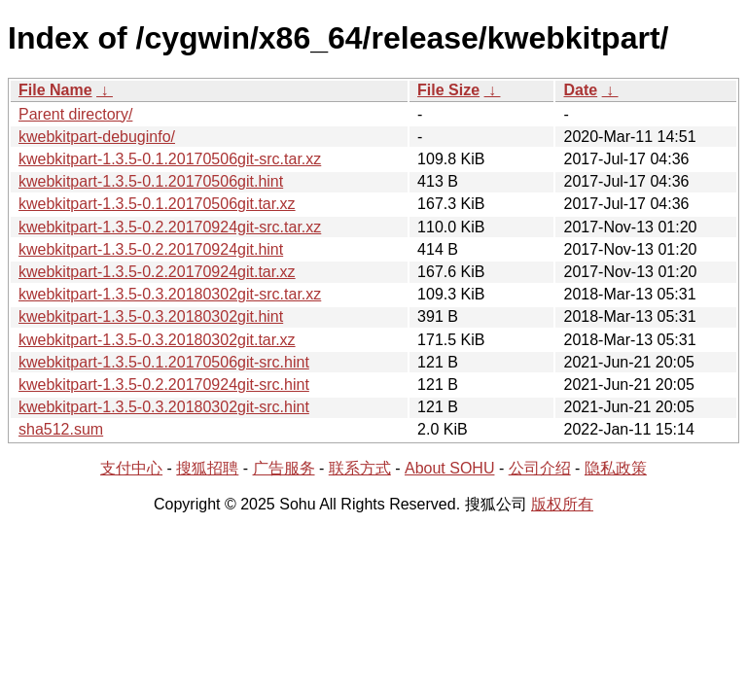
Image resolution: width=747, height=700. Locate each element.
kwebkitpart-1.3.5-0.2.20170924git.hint (151, 249)
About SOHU (449, 468)
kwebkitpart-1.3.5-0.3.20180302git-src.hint (164, 407)
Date (580, 90)
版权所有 (562, 504)
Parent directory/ (75, 114)
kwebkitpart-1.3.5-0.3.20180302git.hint (151, 316)
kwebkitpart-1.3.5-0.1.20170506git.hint (151, 181)
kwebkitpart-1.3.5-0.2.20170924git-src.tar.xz (170, 227)
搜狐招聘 (207, 468)
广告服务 (284, 468)
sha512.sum (61, 429)
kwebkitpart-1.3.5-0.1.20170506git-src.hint (164, 362)
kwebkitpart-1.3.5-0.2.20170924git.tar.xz (157, 272)
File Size (448, 90)
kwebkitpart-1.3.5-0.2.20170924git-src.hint (164, 385)
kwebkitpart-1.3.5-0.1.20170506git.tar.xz (157, 204)
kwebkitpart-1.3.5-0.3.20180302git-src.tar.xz (170, 294)
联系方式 (360, 468)
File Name (55, 90)
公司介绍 (540, 468)
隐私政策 (616, 468)
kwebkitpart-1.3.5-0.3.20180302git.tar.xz (157, 340)
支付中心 (131, 468)
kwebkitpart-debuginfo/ (97, 137)
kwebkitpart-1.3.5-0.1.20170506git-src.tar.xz (170, 159)
